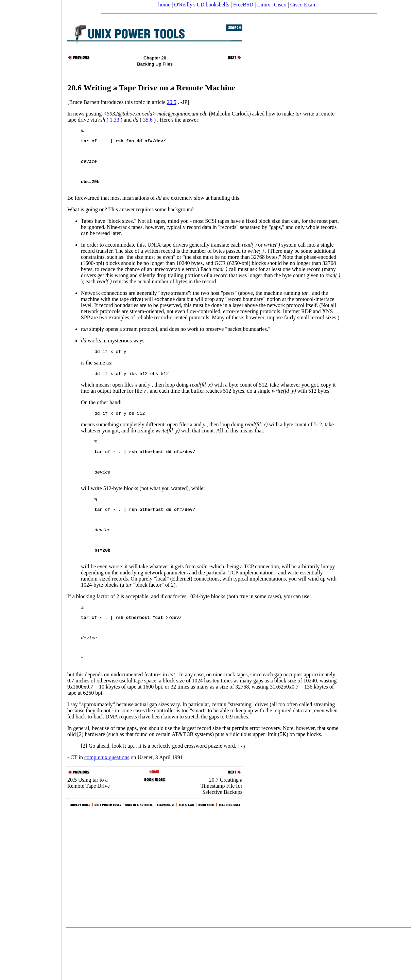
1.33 (114, 120)
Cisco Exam (304, 5)
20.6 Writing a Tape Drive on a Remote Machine (151, 88)
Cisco (280, 5)
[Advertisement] (31, 488)
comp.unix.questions (107, 805)
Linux (264, 5)
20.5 (172, 102)
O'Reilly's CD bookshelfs (202, 5)
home (165, 5)
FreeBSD (243, 5)
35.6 (147, 120)
